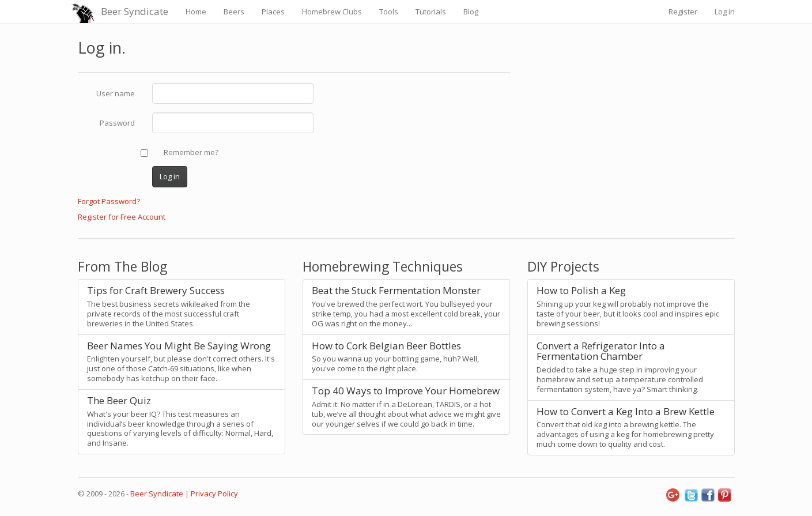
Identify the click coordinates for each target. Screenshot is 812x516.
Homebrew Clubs (332, 12)
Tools (389, 12)
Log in (725, 12)
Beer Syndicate (135, 11)
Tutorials (431, 12)
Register (683, 12)
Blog (471, 12)
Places (273, 12)
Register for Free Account (122, 217)
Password (117, 123)
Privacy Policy (214, 494)
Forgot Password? (109, 201)
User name (116, 93)
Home (196, 12)
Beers (234, 12)
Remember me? (191, 152)
